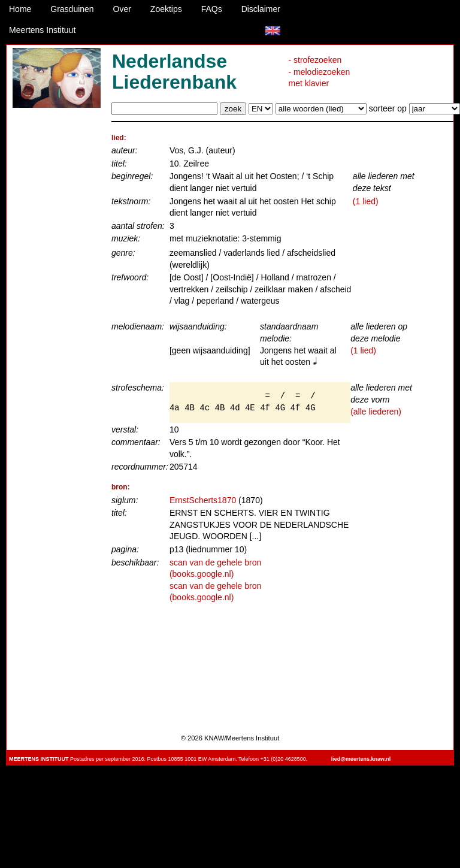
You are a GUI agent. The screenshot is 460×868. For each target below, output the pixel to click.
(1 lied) (366, 201)
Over (122, 9)
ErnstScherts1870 (203, 500)
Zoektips (166, 9)
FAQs (212, 9)
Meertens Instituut (42, 30)
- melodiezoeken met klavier (320, 78)
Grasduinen (72, 9)
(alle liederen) (376, 412)
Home (20, 9)
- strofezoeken (315, 60)
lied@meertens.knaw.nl (361, 759)
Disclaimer (261, 9)
